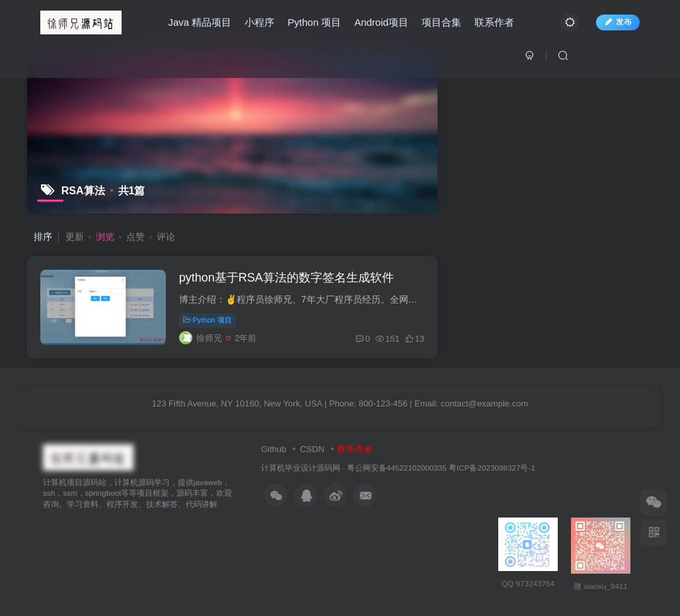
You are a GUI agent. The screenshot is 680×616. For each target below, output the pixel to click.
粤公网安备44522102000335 (397, 468)
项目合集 (441, 22)
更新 (75, 237)
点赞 (135, 237)
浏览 (105, 237)
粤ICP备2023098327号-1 (492, 468)
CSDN (312, 449)
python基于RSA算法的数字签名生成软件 (286, 278)
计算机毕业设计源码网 (301, 468)
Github (274, 449)
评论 (166, 237)
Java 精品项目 (200, 22)
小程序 (259, 22)
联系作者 (494, 22)
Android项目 (381, 22)
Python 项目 (314, 22)
